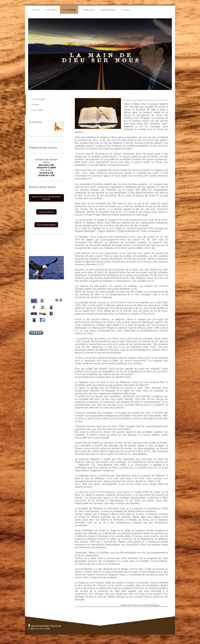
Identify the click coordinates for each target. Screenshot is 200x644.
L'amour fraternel (46, 212)
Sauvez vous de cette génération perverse (46, 198)
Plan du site (56, 626)
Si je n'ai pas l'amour (46, 225)
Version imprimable (39, 626)
